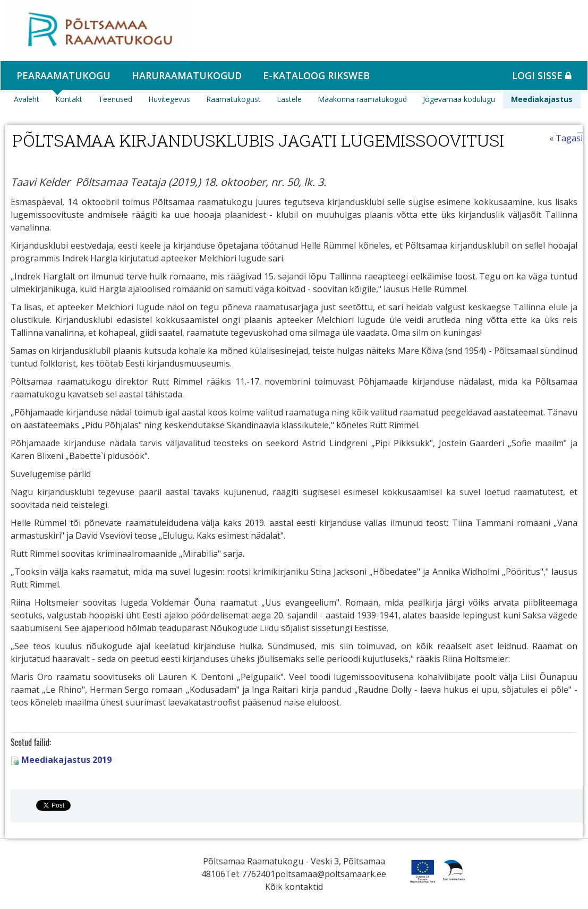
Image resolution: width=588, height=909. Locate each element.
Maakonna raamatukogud (362, 99)
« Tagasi (566, 138)
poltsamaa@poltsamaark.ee (331, 874)
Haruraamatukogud (187, 75)
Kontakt (69, 99)
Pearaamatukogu (63, 75)
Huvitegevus (169, 99)
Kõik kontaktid (294, 887)
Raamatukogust (233, 99)
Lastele (289, 99)
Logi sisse (542, 75)
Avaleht (27, 99)
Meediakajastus (542, 99)
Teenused (115, 99)
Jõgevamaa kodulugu (459, 99)
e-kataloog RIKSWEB (316, 75)
